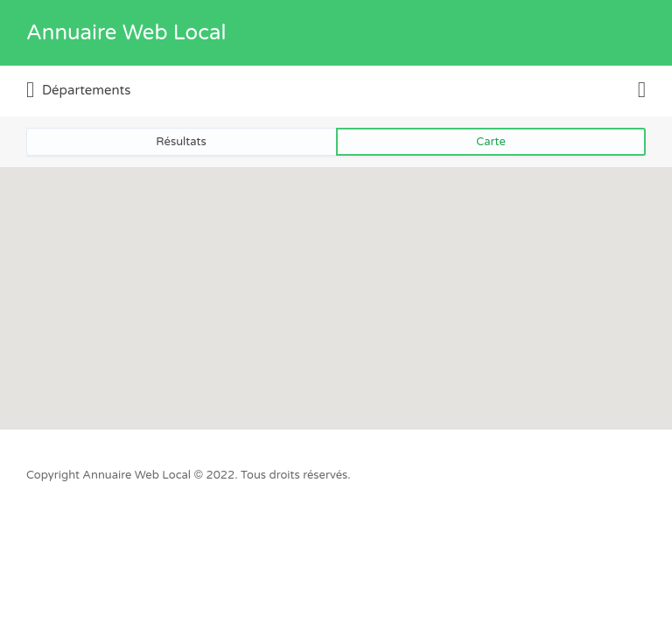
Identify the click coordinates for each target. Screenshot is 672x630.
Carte (491, 142)
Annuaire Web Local (126, 33)
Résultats (181, 142)
